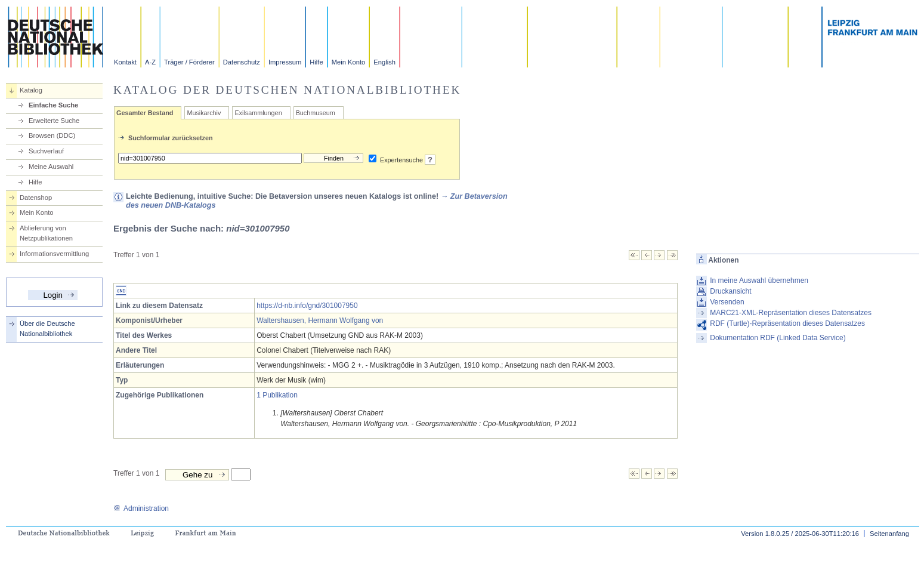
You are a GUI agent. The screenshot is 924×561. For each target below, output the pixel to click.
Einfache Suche (53, 105)
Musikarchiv (204, 113)
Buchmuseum (316, 113)
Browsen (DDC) (52, 135)
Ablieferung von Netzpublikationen (46, 233)
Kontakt (125, 62)
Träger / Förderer (189, 62)
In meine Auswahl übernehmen (759, 280)
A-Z (150, 62)
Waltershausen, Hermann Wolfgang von (320, 320)
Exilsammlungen (258, 113)
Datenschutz (242, 62)
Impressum (285, 62)
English (384, 62)
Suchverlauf (46, 151)
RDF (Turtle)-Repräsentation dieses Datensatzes (787, 323)
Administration (141, 508)
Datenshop (36, 198)
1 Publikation (277, 395)
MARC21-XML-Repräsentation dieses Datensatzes (791, 313)
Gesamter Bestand (145, 113)
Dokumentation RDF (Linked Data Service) (778, 338)
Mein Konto (349, 62)
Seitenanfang (889, 534)
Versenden (727, 302)
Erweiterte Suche (54, 121)
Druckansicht (730, 291)
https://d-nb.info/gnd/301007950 (307, 306)
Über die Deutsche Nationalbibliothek (47, 329)
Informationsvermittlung (54, 254)
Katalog (31, 90)
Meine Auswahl (51, 167)
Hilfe (316, 62)
